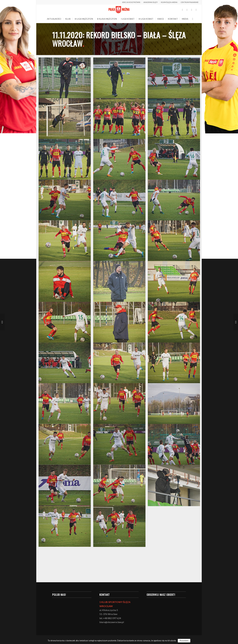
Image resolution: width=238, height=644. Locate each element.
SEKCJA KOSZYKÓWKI (131, 2)
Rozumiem (184, 641)
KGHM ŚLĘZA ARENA (169, 2)
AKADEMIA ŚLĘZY (151, 2)
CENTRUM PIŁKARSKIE (190, 2)
